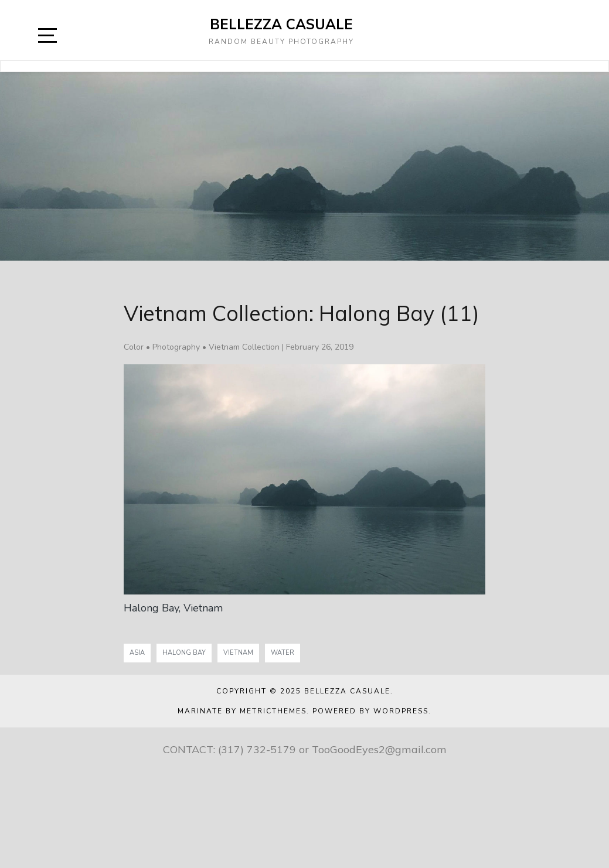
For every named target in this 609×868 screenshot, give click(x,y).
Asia (137, 653)
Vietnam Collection (244, 347)
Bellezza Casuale (281, 24)
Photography (176, 347)
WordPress (401, 711)
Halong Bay (184, 653)
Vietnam (238, 653)
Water (283, 653)
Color (134, 347)
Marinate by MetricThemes (242, 711)
